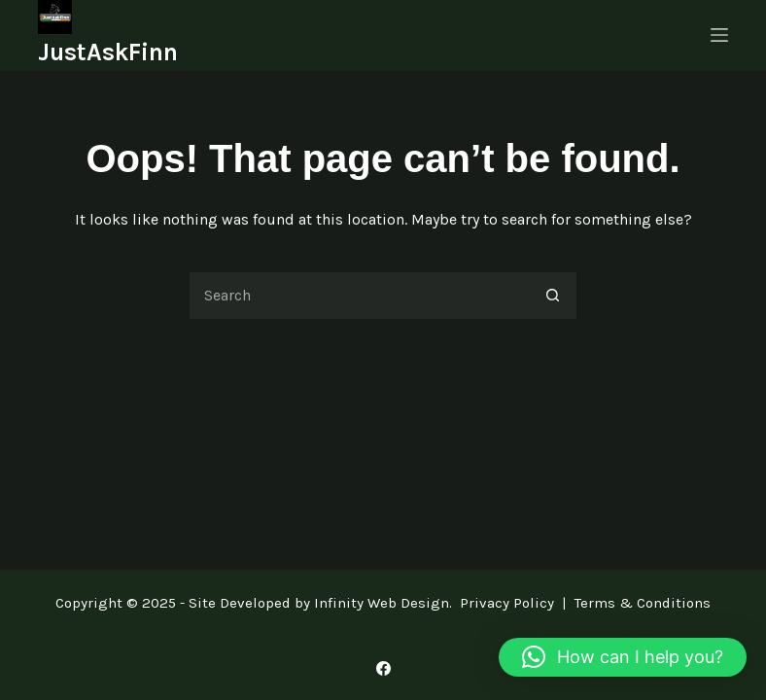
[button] (623, 657)
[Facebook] (383, 668)
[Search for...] (359, 296)
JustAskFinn (108, 52)
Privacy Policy (507, 603)
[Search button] (553, 296)
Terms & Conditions (643, 603)
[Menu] (719, 35)
